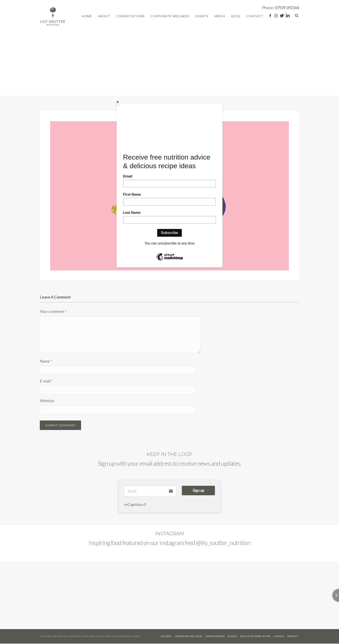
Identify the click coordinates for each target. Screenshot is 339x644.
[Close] (118, 102)
